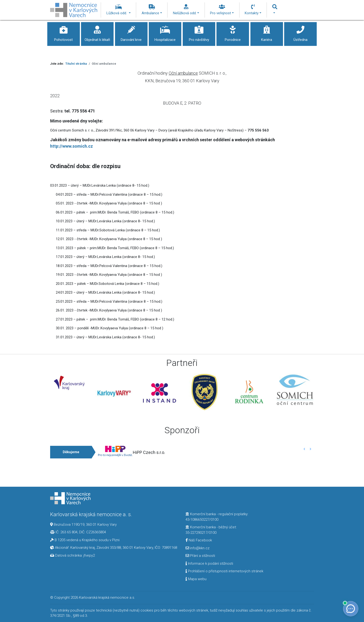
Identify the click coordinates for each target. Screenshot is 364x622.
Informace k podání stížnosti (209, 564)
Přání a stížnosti (200, 556)
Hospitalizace (165, 32)
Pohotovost (64, 32)
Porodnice (233, 32)
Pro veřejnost (222, 10)
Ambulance (152, 10)
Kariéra (267, 32)
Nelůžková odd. (186, 10)
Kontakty (253, 10)
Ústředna (300, 32)
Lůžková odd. (119, 10)
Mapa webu (196, 579)
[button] (304, 449)
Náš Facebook (199, 540)
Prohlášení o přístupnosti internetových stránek (224, 571)
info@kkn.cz (198, 548)
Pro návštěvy (199, 32)
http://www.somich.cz (72, 146)
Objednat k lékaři (97, 32)
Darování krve (131, 32)
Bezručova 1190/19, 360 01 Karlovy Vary (85, 525)
